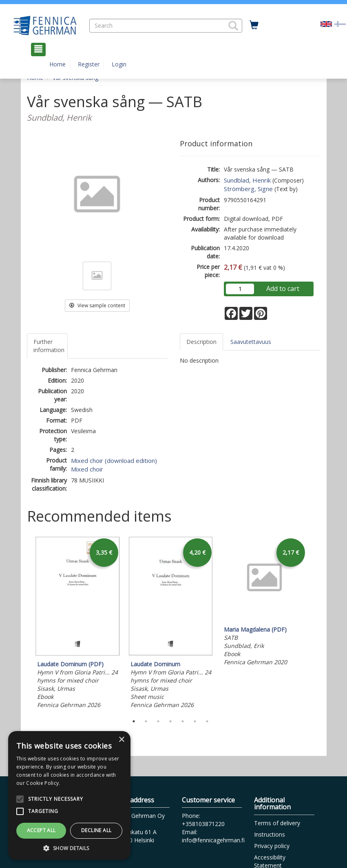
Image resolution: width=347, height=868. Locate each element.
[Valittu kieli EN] (326, 23)
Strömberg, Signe (248, 189)
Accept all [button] (41, 830)
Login (119, 64)
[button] (233, 26)
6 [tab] (195, 721)
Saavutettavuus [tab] (251, 342)
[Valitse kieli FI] (340, 23)
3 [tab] (158, 721)
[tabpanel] (78, 623)
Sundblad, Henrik (247, 180)
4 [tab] (170, 721)
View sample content (97, 305)
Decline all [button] (96, 830)
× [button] (121, 740)
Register (89, 64)
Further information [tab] (49, 346)
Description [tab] (201, 342)
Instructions (270, 834)
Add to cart (283, 289)
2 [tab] (146, 721)
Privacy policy (272, 846)
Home (57, 64)
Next (316, 623)
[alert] (69, 795)
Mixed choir (87, 469)
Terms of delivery (277, 823)
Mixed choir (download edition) (114, 460)
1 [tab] (134, 721)
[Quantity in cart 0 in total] (254, 25)
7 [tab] (207, 721)
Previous (25, 623)
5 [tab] (183, 721)
